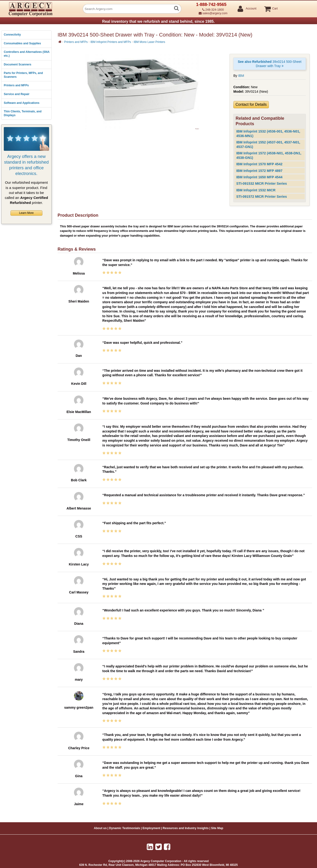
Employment (151, 828)
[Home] (60, 42)
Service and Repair (17, 94)
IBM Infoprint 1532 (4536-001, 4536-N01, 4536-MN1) (268, 134)
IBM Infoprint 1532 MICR (256, 190)
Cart (275, 9)
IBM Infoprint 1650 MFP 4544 (259, 177)
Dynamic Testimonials (125, 828)
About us (100, 828)
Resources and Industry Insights (186, 828)
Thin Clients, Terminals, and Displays (23, 113)
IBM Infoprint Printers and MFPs (111, 42)
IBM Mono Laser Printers (149, 42)
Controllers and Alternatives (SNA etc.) (27, 54)
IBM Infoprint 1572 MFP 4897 (259, 171)
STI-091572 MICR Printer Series (262, 197)
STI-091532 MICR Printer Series (262, 184)
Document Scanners (18, 64)
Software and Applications (22, 103)
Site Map (217, 828)
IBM (241, 76)
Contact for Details (251, 104)
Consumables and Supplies (22, 43)
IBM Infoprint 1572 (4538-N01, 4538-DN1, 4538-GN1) (269, 155)
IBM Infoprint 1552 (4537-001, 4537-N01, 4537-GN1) (268, 145)
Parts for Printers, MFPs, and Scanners (23, 75)
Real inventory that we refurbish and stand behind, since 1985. (158, 21)
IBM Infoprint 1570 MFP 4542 (259, 164)
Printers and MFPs (16, 85)
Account (251, 9)
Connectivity (12, 35)
